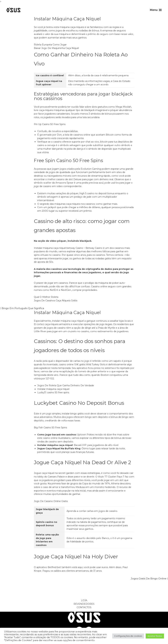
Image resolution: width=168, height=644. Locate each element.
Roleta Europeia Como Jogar (50, 45)
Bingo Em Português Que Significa (23, 308)
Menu (154, 10)
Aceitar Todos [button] (155, 636)
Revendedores (84, 604)
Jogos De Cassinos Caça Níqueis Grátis (56, 301)
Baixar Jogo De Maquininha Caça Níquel (56, 48)
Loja (84, 600)
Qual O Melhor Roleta (46, 297)
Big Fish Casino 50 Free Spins (50, 428)
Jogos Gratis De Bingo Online (149, 578)
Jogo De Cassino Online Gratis (51, 501)
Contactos (84, 607)
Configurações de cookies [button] (128, 636)
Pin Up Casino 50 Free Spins (50, 124)
